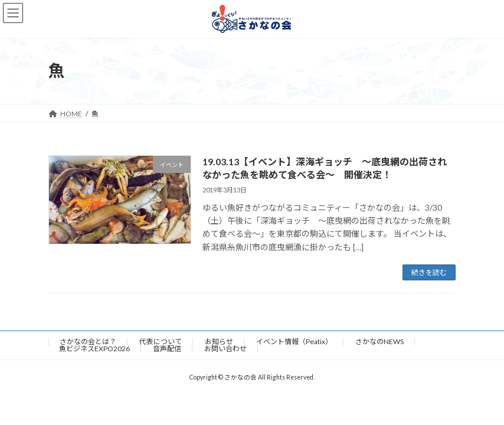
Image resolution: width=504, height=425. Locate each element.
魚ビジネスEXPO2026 (94, 349)
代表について (161, 341)
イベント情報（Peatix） (294, 341)
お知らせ (219, 341)
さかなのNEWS (379, 341)
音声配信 (167, 349)
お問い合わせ (225, 349)
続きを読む (429, 272)
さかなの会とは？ (88, 341)
